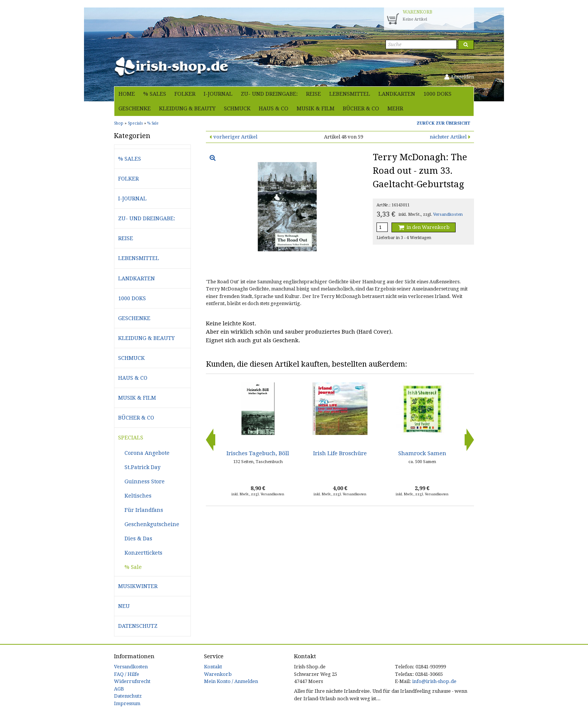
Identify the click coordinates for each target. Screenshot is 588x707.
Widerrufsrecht (132, 681)
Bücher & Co (361, 108)
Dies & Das (138, 539)
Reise (313, 94)
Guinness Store (145, 481)
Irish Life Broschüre (340, 453)
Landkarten (397, 94)
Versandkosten (448, 214)
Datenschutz (138, 626)
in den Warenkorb (423, 227)
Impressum (127, 703)
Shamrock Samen (422, 453)
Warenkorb (218, 674)
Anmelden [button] (459, 77)
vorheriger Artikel (235, 137)
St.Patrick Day (142, 467)
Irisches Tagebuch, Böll (258, 453)
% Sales (155, 94)
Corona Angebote (147, 453)
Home (127, 94)
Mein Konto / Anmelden (231, 681)
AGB (119, 689)
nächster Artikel (448, 137)
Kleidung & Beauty (187, 108)
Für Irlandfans (144, 510)
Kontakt (213, 667)
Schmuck (237, 108)
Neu (124, 606)
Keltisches (138, 496)
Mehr (395, 108)
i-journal (218, 94)
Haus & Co (274, 108)
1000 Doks (437, 94)
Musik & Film (316, 108)
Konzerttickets (143, 553)
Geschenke (135, 108)
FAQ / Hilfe (127, 674)
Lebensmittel (350, 94)
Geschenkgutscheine (152, 524)
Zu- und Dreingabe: (269, 94)
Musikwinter (138, 586)
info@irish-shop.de (434, 681)
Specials (131, 438)
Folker (185, 94)
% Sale (133, 567)
